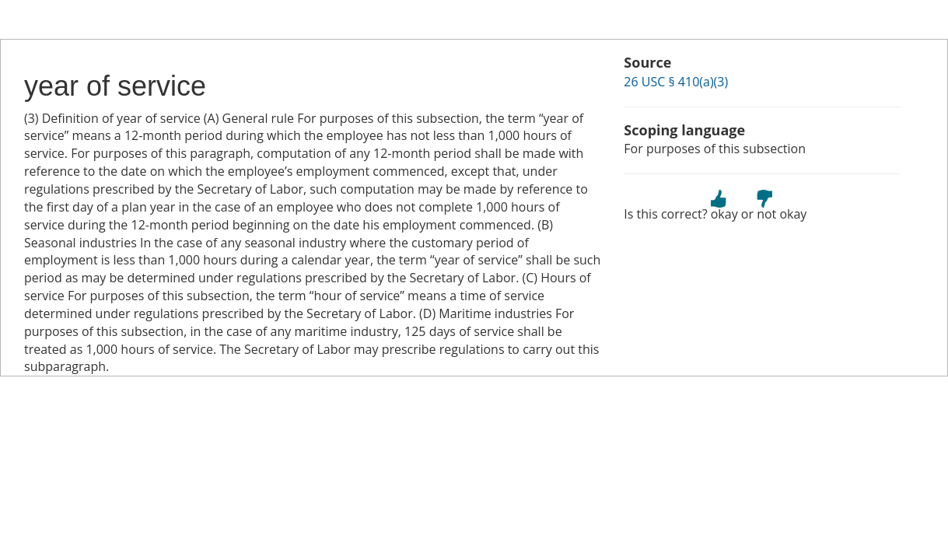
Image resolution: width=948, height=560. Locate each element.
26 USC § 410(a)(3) (676, 82)
